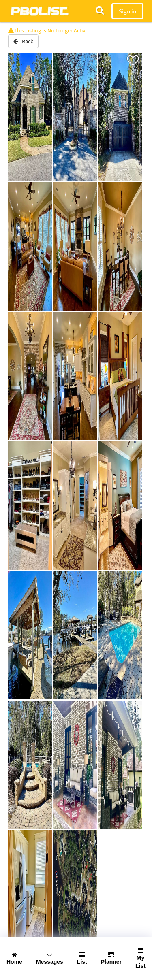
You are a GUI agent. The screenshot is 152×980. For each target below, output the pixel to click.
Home (14, 959)
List (82, 959)
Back (23, 41)
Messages (50, 959)
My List (140, 959)
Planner (111, 959)
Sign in (127, 11)
